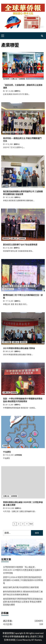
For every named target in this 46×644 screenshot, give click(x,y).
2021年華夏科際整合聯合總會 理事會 (19, 348)
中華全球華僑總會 (9, 132)
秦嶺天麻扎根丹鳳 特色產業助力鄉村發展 (21, 587)
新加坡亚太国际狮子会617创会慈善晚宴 (20, 245)
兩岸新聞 (6, 79)
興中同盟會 (7, 286)
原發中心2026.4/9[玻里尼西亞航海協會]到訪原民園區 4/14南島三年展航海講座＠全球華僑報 (23, 580)
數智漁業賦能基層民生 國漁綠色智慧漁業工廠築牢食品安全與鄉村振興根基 (23, 593)
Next (31, 524)
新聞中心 (17, 91)
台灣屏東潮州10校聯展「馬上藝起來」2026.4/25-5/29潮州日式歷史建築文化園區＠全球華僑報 (23, 570)
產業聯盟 (22, 79)
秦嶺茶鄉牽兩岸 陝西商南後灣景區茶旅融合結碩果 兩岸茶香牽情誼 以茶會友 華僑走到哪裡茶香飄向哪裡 (23, 602)
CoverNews (22, 640)
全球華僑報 (18, 455)
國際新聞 (6, 238)
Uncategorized (8, 289)
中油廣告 (7, 452)
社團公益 (14, 79)
